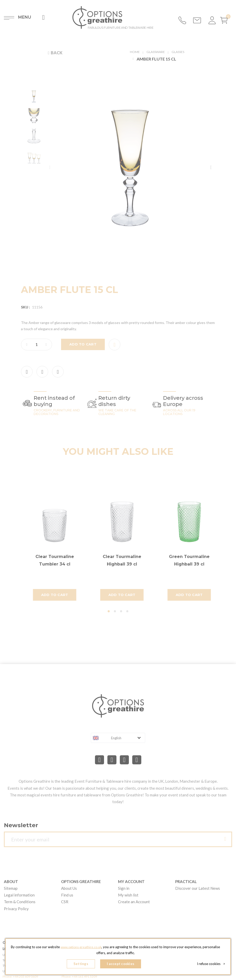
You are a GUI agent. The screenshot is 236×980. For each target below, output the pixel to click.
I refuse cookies (211, 964)
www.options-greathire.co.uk (90, 949)
